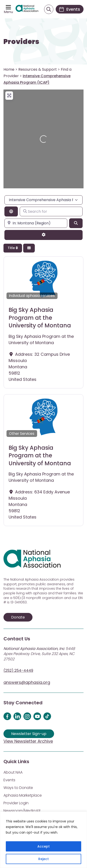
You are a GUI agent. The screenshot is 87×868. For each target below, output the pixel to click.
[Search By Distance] (11, 211)
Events (9, 780)
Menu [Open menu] (8, 12)
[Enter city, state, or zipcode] (36, 223)
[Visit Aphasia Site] (27, 9)
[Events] (70, 9)
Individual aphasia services (32, 296)
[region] (43, 840)
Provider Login (16, 803)
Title (13, 248)
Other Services (22, 434)
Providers (21, 42)
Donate (18, 617)
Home (9, 69)
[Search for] (51, 211)
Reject (43, 859)
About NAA (13, 772)
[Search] (76, 223)
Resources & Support (38, 69)
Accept (43, 846)
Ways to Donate (18, 788)
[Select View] (29, 248)
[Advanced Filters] (43, 235)
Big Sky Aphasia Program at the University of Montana (40, 318)
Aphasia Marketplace (23, 795)
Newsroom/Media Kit (22, 811)
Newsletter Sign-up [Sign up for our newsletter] (29, 734)
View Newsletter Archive (28, 741)
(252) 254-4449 (18, 670)
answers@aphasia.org (27, 682)
